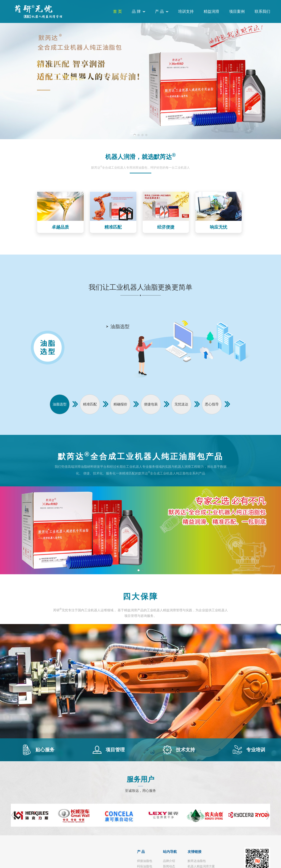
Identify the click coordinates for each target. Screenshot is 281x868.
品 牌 (136, 11)
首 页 (117, 11)
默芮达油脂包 (197, 861)
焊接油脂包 (145, 861)
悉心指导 (212, 404)
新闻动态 (169, 866)
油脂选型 (60, 404)
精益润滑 (211, 11)
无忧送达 (181, 404)
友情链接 (195, 852)
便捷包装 (151, 404)
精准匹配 (90, 404)
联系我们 (262, 11)
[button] (135, 135)
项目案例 (237, 11)
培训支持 (186, 11)
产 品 (159, 11)
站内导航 (170, 852)
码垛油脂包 (145, 866)
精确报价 (120, 404)
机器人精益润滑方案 (201, 866)
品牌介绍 (169, 861)
